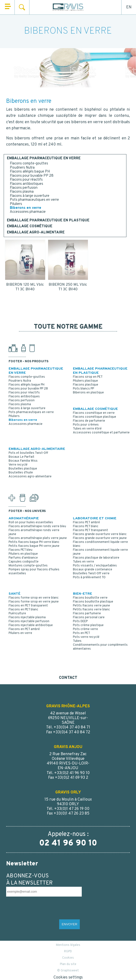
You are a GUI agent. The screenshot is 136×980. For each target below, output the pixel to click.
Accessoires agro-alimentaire (30, 477)
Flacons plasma (22, 192)
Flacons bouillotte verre (90, 598)
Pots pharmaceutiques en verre (34, 200)
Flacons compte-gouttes (29, 164)
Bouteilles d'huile (21, 473)
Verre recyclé (18, 465)
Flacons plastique (86, 385)
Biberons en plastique (88, 393)
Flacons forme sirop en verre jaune (34, 602)
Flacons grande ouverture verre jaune (100, 538)
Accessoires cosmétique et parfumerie (101, 433)
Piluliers (16, 204)
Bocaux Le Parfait (21, 457)
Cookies (68, 958)
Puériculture (17, 614)
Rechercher (22, 7)
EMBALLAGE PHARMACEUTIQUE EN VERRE (44, 159)
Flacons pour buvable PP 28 (32, 176)
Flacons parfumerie (87, 614)
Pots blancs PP (83, 389)
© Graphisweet (68, 971)
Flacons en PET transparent (28, 606)
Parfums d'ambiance (23, 558)
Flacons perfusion (24, 188)
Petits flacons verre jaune (91, 606)
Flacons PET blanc (86, 526)
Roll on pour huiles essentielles (31, 523)
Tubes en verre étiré (87, 429)
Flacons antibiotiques (27, 184)
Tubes (77, 641)
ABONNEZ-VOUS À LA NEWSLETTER (29, 880)
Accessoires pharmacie (28, 212)
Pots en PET (82, 633)
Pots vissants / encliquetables (95, 566)
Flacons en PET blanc (23, 610)
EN (129, 7)
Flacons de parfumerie (89, 421)
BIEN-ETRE (82, 594)
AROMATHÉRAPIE (24, 518)
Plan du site (68, 964)
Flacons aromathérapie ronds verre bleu (37, 526)
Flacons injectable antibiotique (31, 625)
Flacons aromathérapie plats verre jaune (38, 538)
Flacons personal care (89, 618)
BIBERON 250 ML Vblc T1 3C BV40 (68, 287)
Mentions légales (68, 945)
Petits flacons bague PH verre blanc (34, 542)
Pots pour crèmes (86, 425)
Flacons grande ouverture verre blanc (100, 534)
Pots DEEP (80, 621)
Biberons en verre (26, 208)
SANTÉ (14, 594)
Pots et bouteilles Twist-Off (28, 453)
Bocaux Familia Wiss (23, 461)
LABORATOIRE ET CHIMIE (95, 518)
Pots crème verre (85, 629)
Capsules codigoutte (24, 562)
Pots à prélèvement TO (89, 577)
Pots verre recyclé (86, 637)
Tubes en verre (83, 562)
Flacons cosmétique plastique (95, 417)
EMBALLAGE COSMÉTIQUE (30, 227)
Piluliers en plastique (23, 554)
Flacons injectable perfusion (29, 621)
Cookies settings (68, 978)
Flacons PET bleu (20, 550)
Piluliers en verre (20, 633)
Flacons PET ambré (86, 523)
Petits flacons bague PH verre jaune (34, 546)
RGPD (68, 952)
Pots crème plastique (88, 625)
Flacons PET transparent (90, 530)
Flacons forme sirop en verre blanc (34, 598)
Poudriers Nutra (22, 168)
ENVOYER (69, 924)
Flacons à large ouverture (30, 196)
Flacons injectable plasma (27, 618)
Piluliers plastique (85, 381)
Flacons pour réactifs (26, 180)
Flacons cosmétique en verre (94, 413)
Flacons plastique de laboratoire (96, 558)
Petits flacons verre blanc (91, 610)
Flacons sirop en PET (88, 377)
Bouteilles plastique (23, 469)
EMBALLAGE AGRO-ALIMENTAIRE (36, 233)
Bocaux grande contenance (93, 570)
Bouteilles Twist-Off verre (91, 574)
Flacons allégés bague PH (30, 172)
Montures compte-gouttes (28, 566)
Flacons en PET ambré (24, 629)
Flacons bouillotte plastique (93, 602)
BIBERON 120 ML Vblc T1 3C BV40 (25, 287)
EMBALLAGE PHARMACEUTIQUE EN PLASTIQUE (48, 221)
